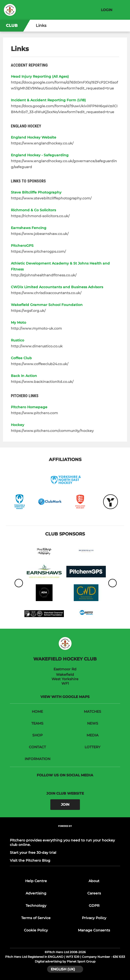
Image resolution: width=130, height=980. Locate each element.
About (94, 881)
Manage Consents (94, 930)
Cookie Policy (36, 930)
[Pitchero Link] (65, 832)
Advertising (36, 893)
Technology (36, 906)
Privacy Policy (94, 918)
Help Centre (36, 881)
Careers (94, 893)
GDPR (94, 906)
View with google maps (65, 697)
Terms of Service (36, 918)
